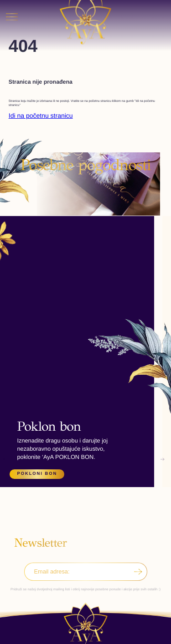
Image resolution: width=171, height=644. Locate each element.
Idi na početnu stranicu (41, 116)
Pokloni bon (37, 473)
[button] (5, 320)
